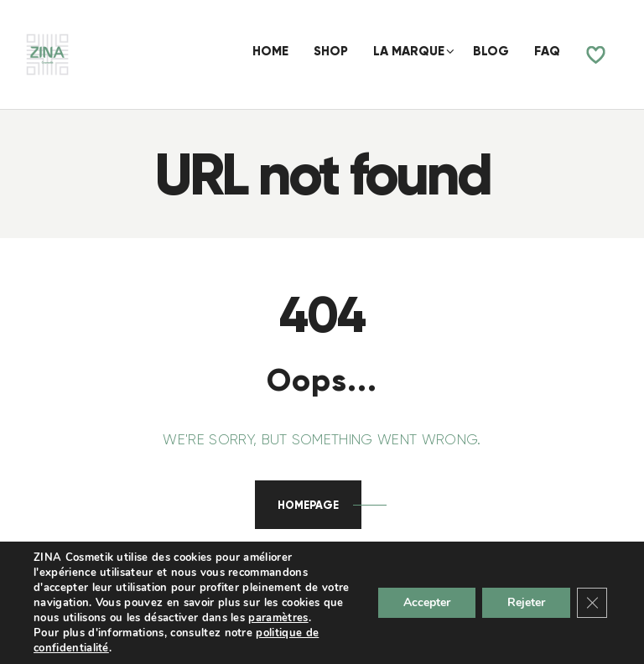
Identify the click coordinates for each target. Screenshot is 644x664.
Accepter (427, 602)
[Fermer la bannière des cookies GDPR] (592, 603)
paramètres (278, 618)
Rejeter (526, 602)
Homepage (308, 505)
